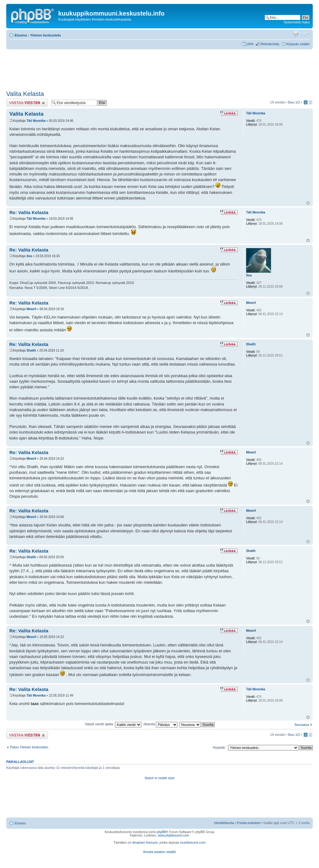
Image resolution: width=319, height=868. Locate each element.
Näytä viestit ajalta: (113, 724)
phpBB (161, 832)
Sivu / (294, 102)
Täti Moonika (36, 121)
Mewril (31, 309)
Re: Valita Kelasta (29, 212)
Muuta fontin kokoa (305, 34)
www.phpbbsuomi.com (174, 835)
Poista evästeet (249, 823)
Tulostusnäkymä (296, 34)
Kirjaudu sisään (298, 44)
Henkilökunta (224, 823)
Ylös (308, 203)
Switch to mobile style (159, 778)
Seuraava (302, 725)
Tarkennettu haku (297, 22)
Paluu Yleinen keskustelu (29, 747)
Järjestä (160, 724)
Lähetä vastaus (27, 103)
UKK (250, 44)
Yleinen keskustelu (46, 35)
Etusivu (21, 35)
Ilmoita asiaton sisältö (159, 852)
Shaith (31, 350)
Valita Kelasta (25, 94)
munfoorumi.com (193, 842)
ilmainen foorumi (145, 842)
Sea (29, 256)
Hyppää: (219, 747)
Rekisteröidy (270, 44)
